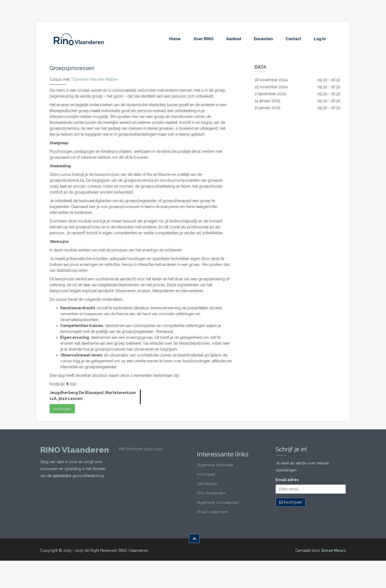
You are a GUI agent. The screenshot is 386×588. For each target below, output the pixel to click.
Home (175, 39)
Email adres (287, 480)
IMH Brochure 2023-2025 (141, 449)
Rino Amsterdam (211, 493)
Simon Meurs (333, 550)
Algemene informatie (215, 465)
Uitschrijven (207, 484)
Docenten (263, 39)
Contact (293, 39)
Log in (320, 39)
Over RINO (203, 39)
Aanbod (234, 39)
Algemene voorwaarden (218, 503)
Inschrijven (62, 409)
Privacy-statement (212, 512)
